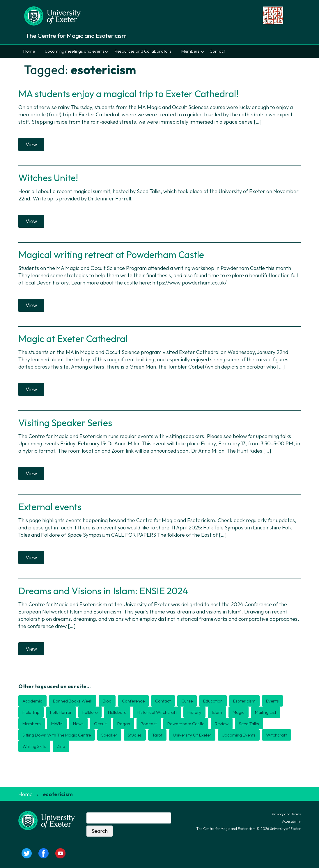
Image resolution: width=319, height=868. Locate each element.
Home (29, 51)
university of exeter (192, 735)
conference (133, 701)
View (31, 144)
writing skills (34, 746)
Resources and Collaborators (143, 51)
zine (61, 746)
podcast (149, 724)
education (213, 701)
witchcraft (277, 735)
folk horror (61, 712)
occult (100, 724)
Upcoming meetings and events (75, 51)
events (272, 701)
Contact (217, 51)
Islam (217, 712)
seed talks (249, 724)
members (32, 724)
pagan (124, 724)
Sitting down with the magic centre (57, 735)
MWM (57, 724)
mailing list (266, 712)
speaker (109, 735)
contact (163, 701)
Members (190, 51)
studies (135, 735)
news (78, 724)
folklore (90, 712)
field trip (31, 712)
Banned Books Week (73, 701)
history (194, 712)
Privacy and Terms (286, 814)
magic (239, 712)
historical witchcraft (157, 712)
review (222, 724)
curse (187, 701)
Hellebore (117, 712)
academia (32, 701)
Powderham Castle (186, 724)
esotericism (244, 701)
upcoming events (239, 735)
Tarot (157, 735)
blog (107, 701)
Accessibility (291, 821)
